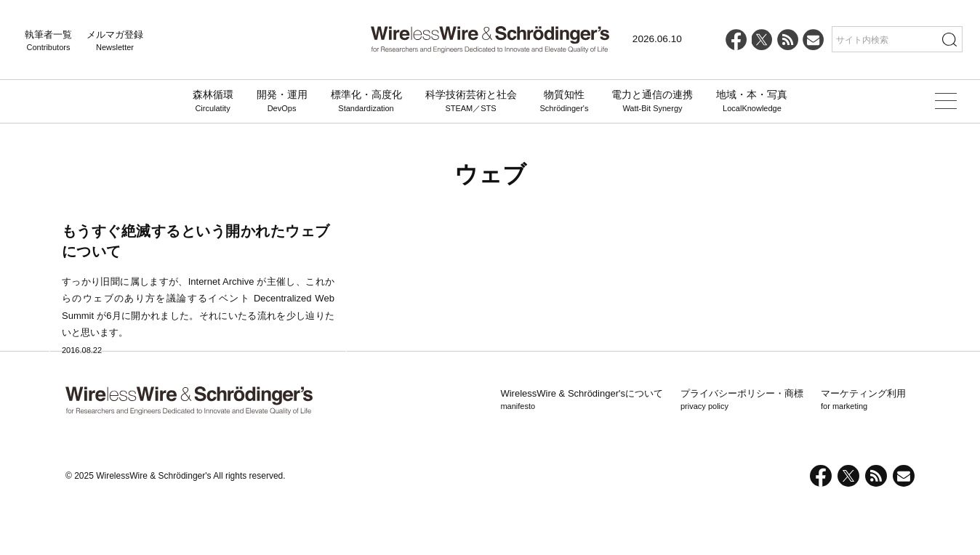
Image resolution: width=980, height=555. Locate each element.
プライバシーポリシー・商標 (742, 451)
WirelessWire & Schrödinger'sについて (582, 451)
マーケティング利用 (863, 451)
